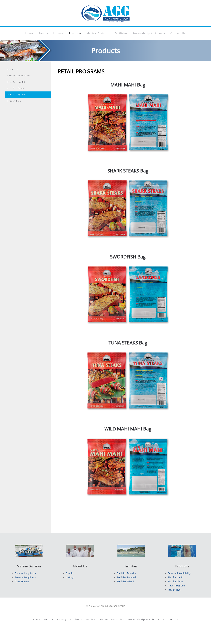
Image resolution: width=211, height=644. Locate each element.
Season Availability (19, 76)
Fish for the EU (16, 82)
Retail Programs (17, 95)
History (59, 33)
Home (29, 33)
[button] (105, 631)
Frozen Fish (14, 101)
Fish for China (16, 88)
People (43, 33)
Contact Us (178, 33)
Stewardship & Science (149, 33)
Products (75, 33)
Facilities (121, 33)
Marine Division (98, 33)
